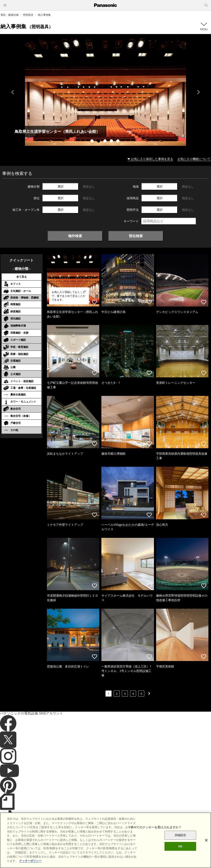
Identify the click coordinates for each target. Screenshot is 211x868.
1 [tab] (93, 142)
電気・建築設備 (9, 15)
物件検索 (75, 236)
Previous (12, 92)
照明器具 (28, 15)
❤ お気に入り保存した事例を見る (150, 159)
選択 (61, 186)
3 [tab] (105, 142)
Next (199, 92)
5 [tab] (118, 142)
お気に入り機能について (194, 159)
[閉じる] (206, 840)
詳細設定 (181, 835)
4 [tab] (112, 142)
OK (180, 846)
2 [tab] (99, 142)
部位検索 (136, 236)
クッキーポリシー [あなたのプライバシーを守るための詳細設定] (30, 861)
